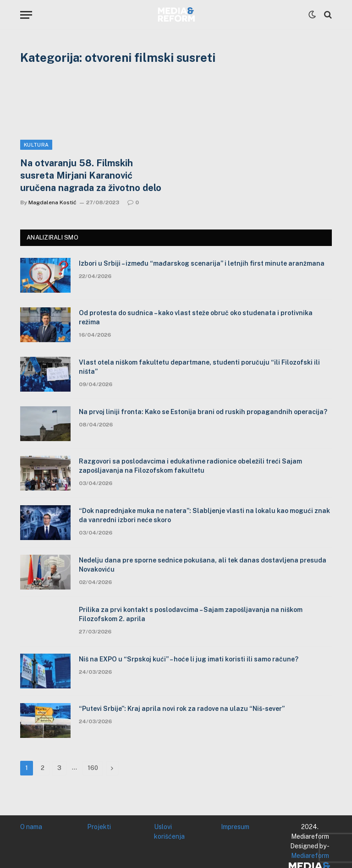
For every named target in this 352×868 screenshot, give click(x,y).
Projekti (99, 827)
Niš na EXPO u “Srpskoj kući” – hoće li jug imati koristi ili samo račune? (189, 659)
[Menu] (26, 15)
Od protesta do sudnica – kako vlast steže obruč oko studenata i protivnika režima (196, 317)
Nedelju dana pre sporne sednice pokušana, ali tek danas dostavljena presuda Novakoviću (203, 565)
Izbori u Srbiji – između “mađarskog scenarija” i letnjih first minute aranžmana (202, 263)
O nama (31, 827)
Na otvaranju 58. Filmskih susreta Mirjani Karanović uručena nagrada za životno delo (91, 175)
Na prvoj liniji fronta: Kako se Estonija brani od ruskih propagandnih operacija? (203, 412)
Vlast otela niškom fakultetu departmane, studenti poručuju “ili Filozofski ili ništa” (199, 367)
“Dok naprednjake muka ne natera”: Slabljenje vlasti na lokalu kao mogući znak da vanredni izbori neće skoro (204, 515)
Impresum (235, 827)
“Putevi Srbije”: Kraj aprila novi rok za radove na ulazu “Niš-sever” (182, 709)
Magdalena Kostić (52, 202)
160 (93, 768)
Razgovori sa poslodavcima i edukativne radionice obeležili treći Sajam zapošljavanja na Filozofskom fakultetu (190, 466)
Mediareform (310, 856)
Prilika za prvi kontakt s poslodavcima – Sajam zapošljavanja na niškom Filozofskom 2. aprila (191, 614)
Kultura (36, 145)
